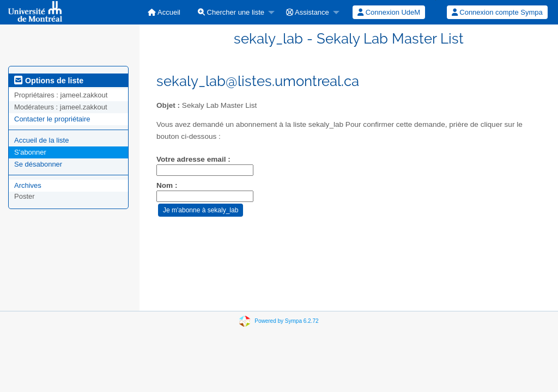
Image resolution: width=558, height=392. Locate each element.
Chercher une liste (231, 12)
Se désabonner (38, 164)
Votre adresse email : (193, 159)
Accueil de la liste (41, 140)
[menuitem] (164, 12)
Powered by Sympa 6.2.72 (286, 321)
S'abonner (30, 152)
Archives (28, 185)
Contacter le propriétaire (52, 119)
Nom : (167, 185)
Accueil (164, 12)
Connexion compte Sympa (497, 12)
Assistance (308, 12)
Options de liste (49, 81)
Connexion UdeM (389, 12)
